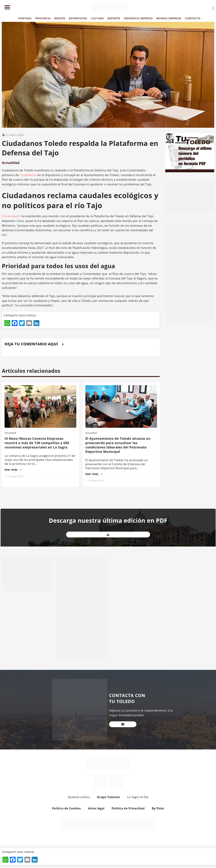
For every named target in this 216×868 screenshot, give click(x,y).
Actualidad (11, 163)
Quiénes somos (79, 797)
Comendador (11, 216)
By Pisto (158, 808)
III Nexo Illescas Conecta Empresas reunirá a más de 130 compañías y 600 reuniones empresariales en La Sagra (37, 443)
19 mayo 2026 (15, 476)
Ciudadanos (28, 175)
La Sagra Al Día (138, 797)
